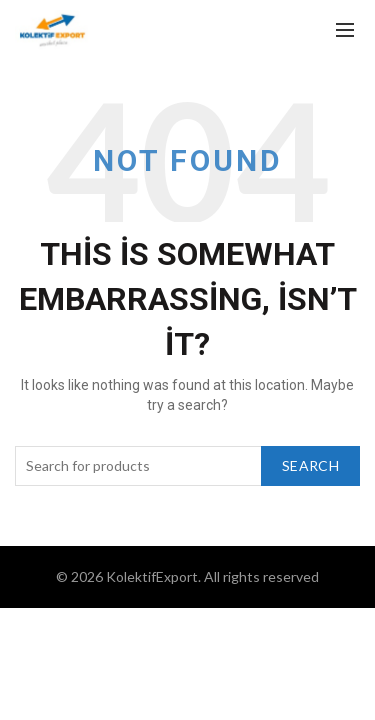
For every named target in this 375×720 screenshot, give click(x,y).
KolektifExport (152, 576)
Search (310, 465)
